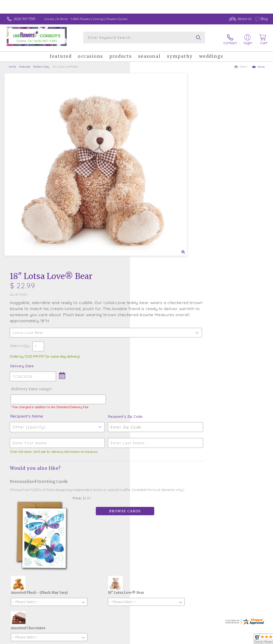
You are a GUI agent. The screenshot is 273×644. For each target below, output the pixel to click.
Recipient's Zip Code (219, 225)
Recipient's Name (153, 224)
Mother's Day (41, 64)
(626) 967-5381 (25, 19)
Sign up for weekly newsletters (137, 517)
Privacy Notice (200, 640)
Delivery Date (149, 170)
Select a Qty (146, 150)
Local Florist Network (230, 640)
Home (12, 64)
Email (259, 64)
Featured (25, 64)
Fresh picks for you (137, 494)
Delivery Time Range (157, 193)
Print (241, 64)
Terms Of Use (175, 640)
